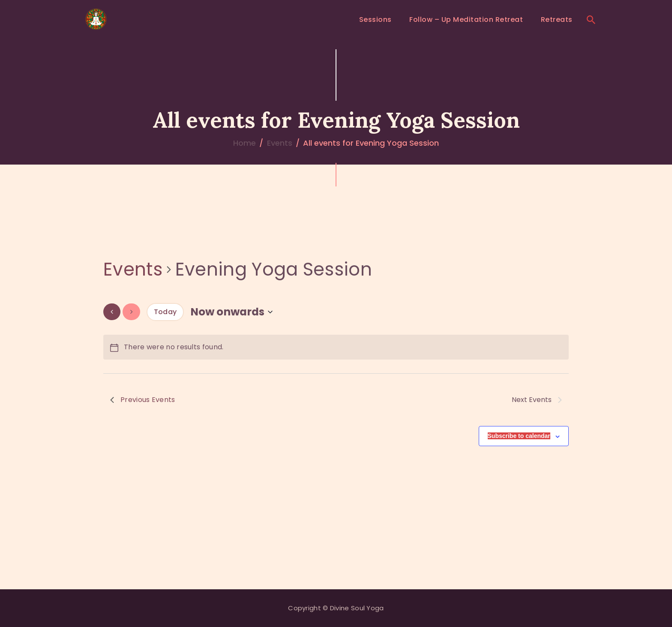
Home (244, 143)
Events (280, 143)
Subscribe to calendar (519, 436)
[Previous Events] (112, 312)
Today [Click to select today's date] (165, 312)
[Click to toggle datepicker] (231, 312)
